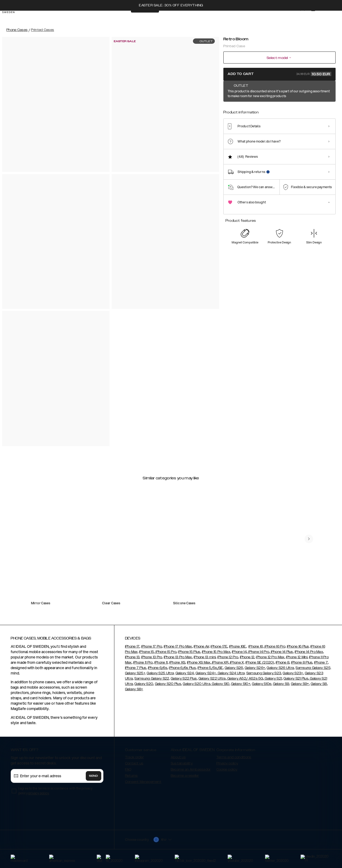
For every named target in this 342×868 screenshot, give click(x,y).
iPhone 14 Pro (258, 652)
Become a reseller (185, 776)
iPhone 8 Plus (302, 662)
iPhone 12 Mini (297, 657)
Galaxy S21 (273, 678)
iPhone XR (220, 662)
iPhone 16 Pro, (275, 646)
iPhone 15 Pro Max (216, 652)
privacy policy (39, 793)
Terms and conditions (234, 757)
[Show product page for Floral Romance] (263, 108)
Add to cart (279, 74)
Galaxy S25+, (136, 673)
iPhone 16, (256, 646)
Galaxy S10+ (241, 684)
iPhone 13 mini (205, 657)
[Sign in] (297, 18)
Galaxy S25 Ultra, (161, 673)
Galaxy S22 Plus (184, 678)
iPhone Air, (202, 646)
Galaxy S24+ (206, 673)
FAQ (128, 770)
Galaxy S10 (220, 684)
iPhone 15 (147, 652)
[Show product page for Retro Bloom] (230, 108)
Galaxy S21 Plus (296, 678)
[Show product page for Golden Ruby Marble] (279, 108)
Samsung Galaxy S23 (264, 673)
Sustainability (182, 763)
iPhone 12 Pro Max (270, 657)
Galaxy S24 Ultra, (231, 673)
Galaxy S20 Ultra (197, 684)
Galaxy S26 (234, 668)
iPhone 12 (247, 657)
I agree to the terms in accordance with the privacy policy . (55, 791)
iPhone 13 (132, 657)
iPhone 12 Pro (228, 657)
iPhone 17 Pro (152, 646)
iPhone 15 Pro (166, 652)
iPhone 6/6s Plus (182, 668)
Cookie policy (227, 770)
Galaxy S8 (319, 684)
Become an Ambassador (191, 770)
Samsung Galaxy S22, (152, 678)
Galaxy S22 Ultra (212, 678)
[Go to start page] (13, 18)
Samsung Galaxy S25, (313, 668)
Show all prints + (322, 92)
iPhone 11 (161, 662)
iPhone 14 (239, 652)
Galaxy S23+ (293, 673)
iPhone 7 (321, 662)
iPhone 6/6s (158, 668)
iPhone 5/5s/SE (210, 668)
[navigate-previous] (309, 539)
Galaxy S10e (262, 684)
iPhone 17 (132, 646)
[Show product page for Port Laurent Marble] (328, 108)
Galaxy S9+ (300, 684)
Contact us (134, 763)
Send (94, 776)
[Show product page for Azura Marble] (295, 108)
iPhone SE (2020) (260, 662)
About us (178, 757)
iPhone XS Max (199, 662)
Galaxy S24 (185, 673)
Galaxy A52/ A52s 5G (245, 678)
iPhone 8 (283, 662)
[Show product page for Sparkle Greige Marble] (312, 108)
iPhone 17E (219, 646)
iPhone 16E (238, 646)
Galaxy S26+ (255, 668)
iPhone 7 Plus (136, 668)
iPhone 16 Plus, (298, 646)
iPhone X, (237, 662)
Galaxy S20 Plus (168, 684)
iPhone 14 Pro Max (309, 652)
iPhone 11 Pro (143, 662)
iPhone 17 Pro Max (178, 646)
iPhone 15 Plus (189, 652)
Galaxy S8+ (134, 689)
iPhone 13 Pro (152, 657)
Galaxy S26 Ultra (280, 668)
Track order (134, 757)
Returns (131, 776)
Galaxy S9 (281, 684)
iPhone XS (177, 662)
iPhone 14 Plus (281, 652)
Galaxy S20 (144, 684)
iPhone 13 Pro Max (178, 657)
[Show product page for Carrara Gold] (247, 108)
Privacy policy (227, 763)
